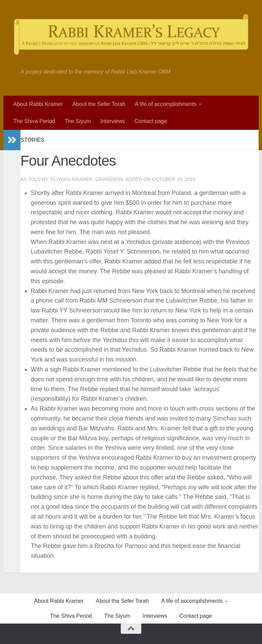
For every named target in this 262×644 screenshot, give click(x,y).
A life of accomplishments (166, 104)
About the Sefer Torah (99, 104)
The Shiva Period (34, 121)
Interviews (113, 121)
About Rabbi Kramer (38, 104)
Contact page (151, 121)
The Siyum (78, 121)
